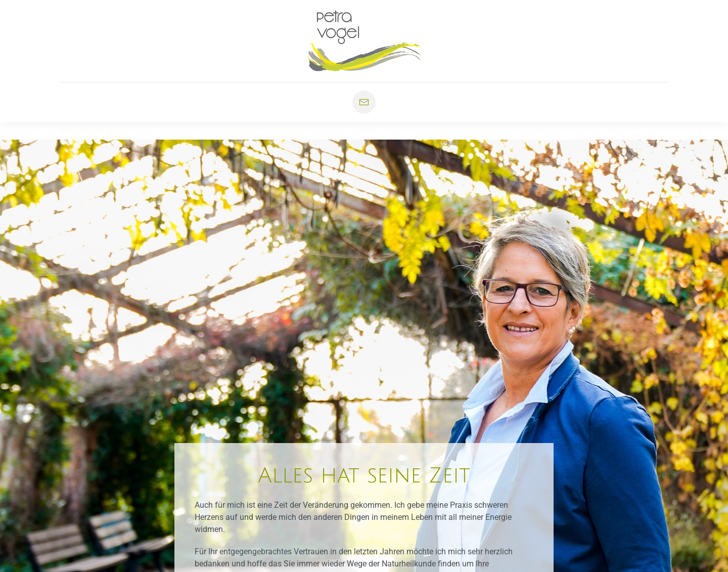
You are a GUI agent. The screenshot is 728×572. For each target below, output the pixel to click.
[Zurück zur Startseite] (364, 41)
